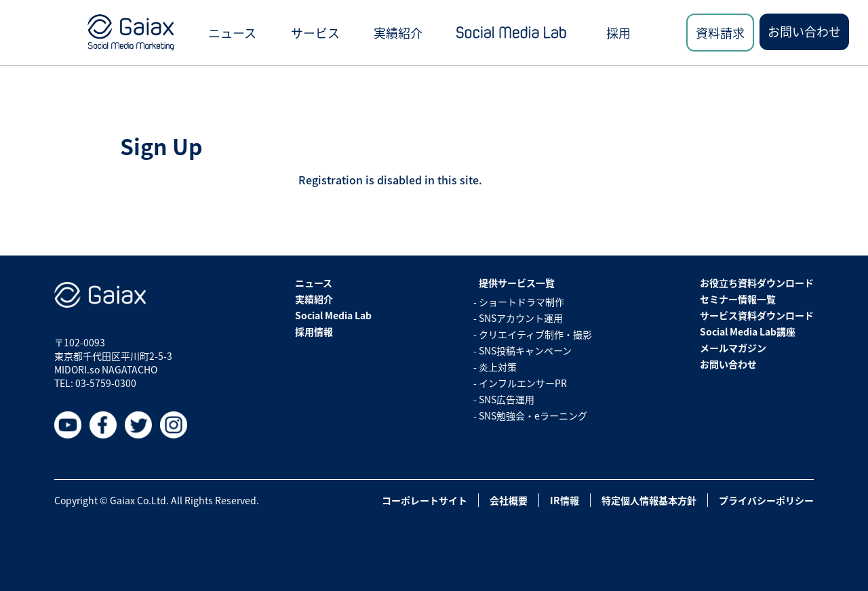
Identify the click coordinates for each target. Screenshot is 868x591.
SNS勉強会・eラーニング (533, 415)
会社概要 (509, 500)
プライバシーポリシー (766, 500)
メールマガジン (733, 348)
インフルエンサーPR (523, 383)
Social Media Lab (333, 315)
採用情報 (314, 331)
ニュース (232, 33)
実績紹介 (398, 33)
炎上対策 (498, 367)
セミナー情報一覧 (738, 299)
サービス (315, 33)
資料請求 (720, 33)
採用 (618, 33)
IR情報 (565, 500)
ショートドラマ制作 (521, 302)
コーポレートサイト (425, 500)
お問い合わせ (804, 31)
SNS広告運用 (507, 399)
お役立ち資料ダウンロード (757, 283)
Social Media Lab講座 (748, 331)
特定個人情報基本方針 (649, 500)
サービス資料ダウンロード (757, 315)
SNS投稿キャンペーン (525, 350)
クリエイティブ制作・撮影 (535, 334)
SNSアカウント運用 (521, 318)
